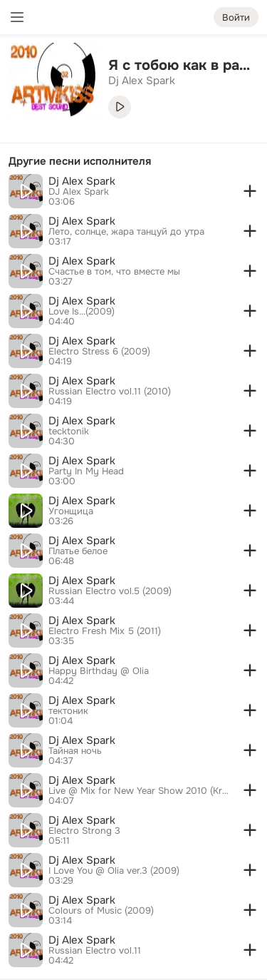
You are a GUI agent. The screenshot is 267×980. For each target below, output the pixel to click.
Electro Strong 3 (84, 831)
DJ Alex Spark (79, 192)
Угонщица (71, 511)
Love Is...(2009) (82, 312)
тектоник (68, 711)
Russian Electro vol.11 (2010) (110, 392)
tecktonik (69, 432)
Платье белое (78, 551)
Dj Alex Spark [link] (142, 81)
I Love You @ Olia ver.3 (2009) (114, 871)
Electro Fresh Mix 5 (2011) (105, 631)
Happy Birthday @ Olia (99, 671)
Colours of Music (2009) (101, 911)
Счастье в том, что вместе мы (114, 272)
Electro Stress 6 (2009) (99, 352)
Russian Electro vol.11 (95, 951)
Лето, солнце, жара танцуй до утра (126, 232)
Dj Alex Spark (82, 181)
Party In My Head (86, 471)
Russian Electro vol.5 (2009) (110, 591)
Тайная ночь (75, 751)
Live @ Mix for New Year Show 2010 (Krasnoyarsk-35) (139, 791)
